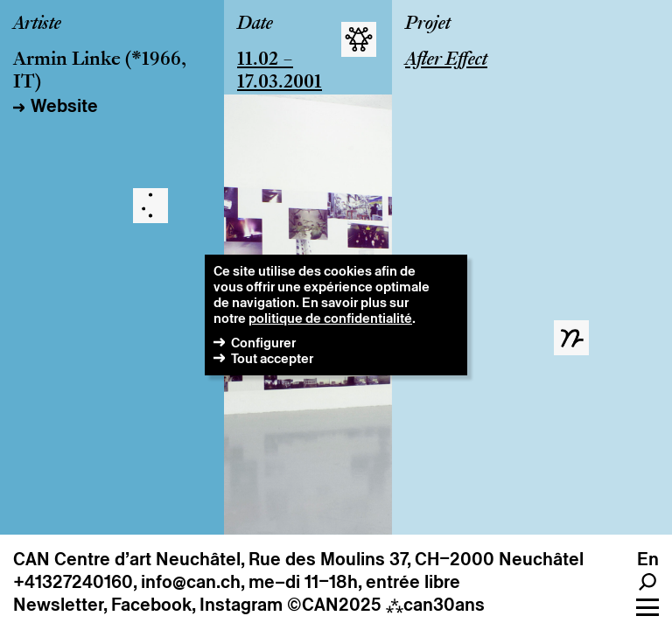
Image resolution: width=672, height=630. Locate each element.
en (648, 559)
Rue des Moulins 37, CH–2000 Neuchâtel (416, 559)
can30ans (435, 605)
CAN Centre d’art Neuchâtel (127, 559)
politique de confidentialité (330, 318)
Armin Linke (67, 60)
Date (255, 24)
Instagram (241, 605)
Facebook (151, 605)
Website (64, 106)
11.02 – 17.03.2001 (280, 72)
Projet (428, 24)
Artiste (37, 24)
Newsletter (58, 605)
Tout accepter (272, 358)
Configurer (263, 343)
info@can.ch (191, 582)
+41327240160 (73, 582)
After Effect (446, 60)
